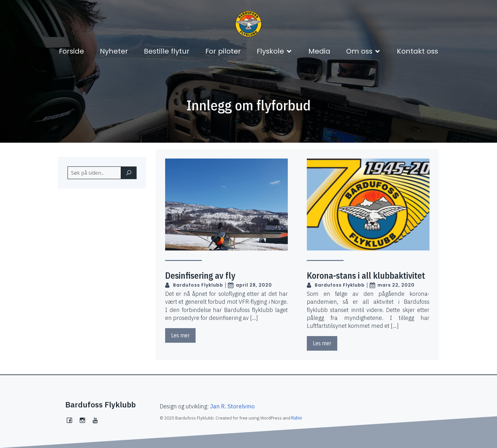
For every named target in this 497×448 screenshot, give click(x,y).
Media (319, 51)
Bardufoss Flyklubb (194, 285)
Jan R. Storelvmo (232, 406)
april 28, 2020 (250, 285)
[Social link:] (98, 419)
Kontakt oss (417, 51)
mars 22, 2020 (392, 285)
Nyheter (114, 51)
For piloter (223, 51)
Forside (71, 51)
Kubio (297, 418)
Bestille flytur (167, 51)
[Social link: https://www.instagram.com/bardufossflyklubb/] (85, 419)
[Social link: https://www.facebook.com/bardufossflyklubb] (72, 419)
